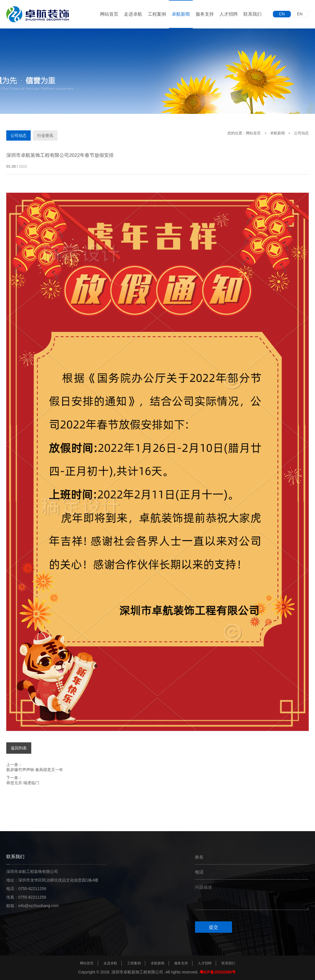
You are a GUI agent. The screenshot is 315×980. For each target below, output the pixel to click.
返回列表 (19, 748)
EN (300, 14)
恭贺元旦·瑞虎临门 (23, 783)
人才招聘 (229, 14)
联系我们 (252, 14)
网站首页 (109, 14)
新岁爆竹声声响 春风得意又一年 (35, 770)
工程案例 (157, 14)
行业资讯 (45, 135)
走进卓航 (133, 14)
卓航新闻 (181, 14)
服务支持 (205, 14)
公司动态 (18, 135)
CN (282, 14)
